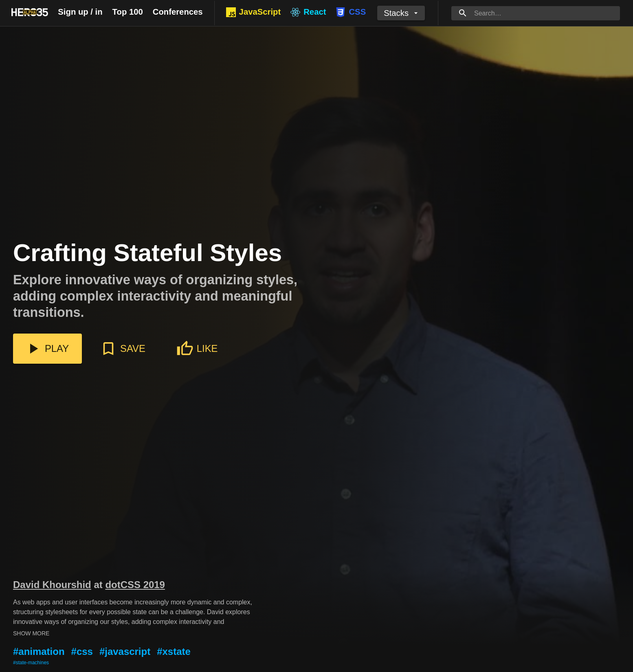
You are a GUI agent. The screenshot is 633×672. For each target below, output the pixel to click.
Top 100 (128, 12)
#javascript (125, 651)
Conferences (178, 12)
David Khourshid (52, 585)
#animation (39, 651)
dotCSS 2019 (135, 585)
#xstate (174, 651)
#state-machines (31, 663)
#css (82, 651)
